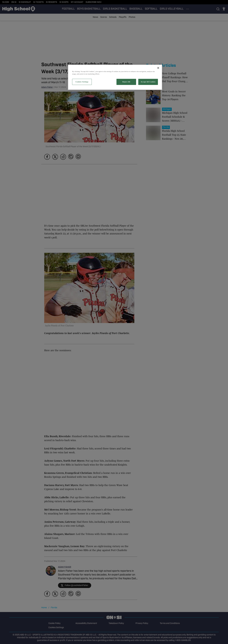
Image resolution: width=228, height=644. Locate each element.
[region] (115, 77)
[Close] (158, 68)
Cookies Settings (82, 82)
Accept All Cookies (148, 82)
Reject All (126, 82)
